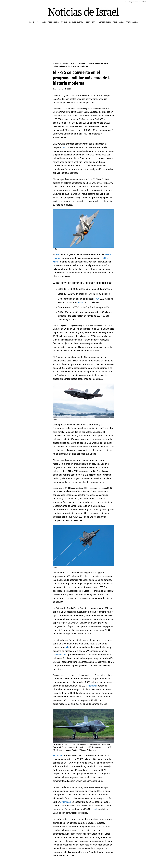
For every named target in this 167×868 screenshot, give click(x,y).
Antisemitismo (105, 22)
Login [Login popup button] (124, 2)
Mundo (64, 22)
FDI (38, 22)
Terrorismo (53, 22)
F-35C (81, 302)
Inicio (32, 22)
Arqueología (132, 22)
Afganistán (66, 802)
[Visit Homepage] (83, 12)
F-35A (96, 299)
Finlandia (57, 755)
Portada (56, 63)
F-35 (58, 254)
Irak (96, 809)
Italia (67, 647)
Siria (88, 22)
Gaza (44, 22)
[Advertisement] (83, 44)
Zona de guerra (76, 22)
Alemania (92, 686)
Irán (94, 22)
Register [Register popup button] (131, 2)
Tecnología (118, 22)
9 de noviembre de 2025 (62, 89)
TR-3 (64, 147)
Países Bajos (59, 655)
